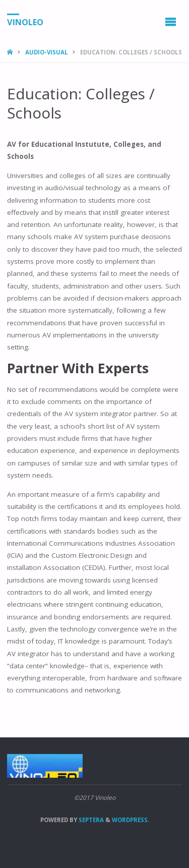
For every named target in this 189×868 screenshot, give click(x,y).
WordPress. (131, 820)
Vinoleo (25, 22)
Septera (90, 820)
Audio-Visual (47, 52)
